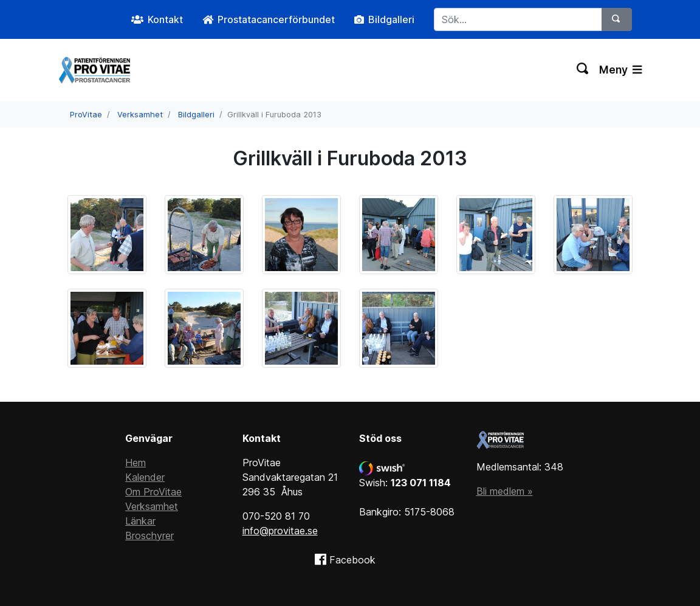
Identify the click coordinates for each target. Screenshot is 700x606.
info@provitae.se (280, 531)
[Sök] (617, 19)
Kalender (145, 477)
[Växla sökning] (583, 70)
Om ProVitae (153, 492)
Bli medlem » (505, 491)
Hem (136, 463)
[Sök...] (518, 19)
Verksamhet (140, 115)
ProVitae (86, 115)
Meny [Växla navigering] (620, 70)
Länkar (140, 521)
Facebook (352, 560)
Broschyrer (149, 535)
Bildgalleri (196, 115)
